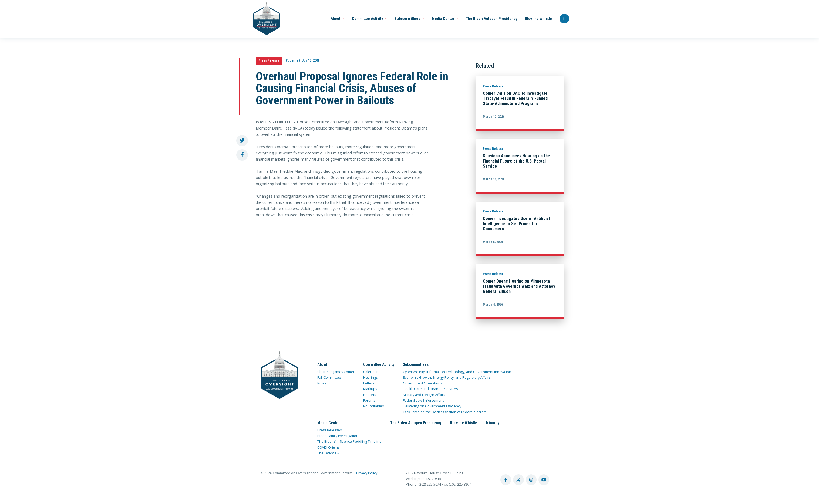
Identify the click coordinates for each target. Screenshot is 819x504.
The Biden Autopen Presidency (491, 19)
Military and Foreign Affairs (424, 395)
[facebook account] (506, 480)
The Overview (328, 453)
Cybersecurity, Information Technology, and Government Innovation (457, 372)
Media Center (445, 19)
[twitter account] (518, 480)
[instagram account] (531, 480)
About (337, 19)
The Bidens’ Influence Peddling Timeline (349, 442)
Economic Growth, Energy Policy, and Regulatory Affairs (447, 378)
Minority (493, 423)
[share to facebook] (242, 155)
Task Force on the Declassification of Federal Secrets (445, 412)
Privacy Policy (367, 473)
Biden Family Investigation (338, 436)
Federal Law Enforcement (423, 400)
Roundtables (373, 406)
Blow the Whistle (538, 19)
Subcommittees (409, 19)
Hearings (370, 378)
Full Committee (329, 378)
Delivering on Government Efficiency (432, 406)
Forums (369, 400)
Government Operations (422, 383)
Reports (370, 395)
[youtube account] (544, 480)
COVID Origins (328, 447)
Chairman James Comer (336, 372)
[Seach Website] (564, 19)
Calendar (370, 372)
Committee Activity (369, 19)
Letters (369, 383)
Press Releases (329, 430)
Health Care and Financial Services (430, 389)
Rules (322, 383)
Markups (370, 389)
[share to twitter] (242, 141)
